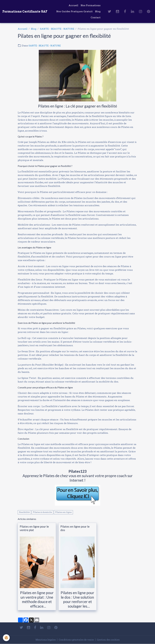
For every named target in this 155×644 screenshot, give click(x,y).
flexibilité (24, 512)
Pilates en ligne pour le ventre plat (34, 528)
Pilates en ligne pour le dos (75, 528)
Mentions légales (44, 640)
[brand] (25, 11)
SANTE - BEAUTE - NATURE (57, 29)
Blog (98, 11)
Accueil (73, 5)
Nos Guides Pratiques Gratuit (74, 11)
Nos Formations (91, 5)
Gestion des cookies (110, 640)
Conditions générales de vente (76, 640)
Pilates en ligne (63, 512)
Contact (96, 17)
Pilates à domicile (42, 512)
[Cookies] (6, 638)
